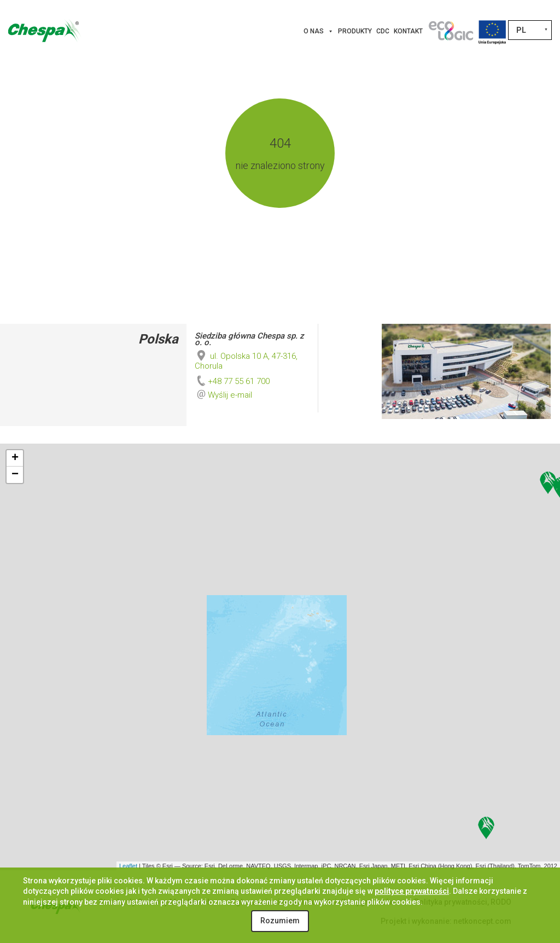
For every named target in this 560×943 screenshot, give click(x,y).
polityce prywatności (412, 891)
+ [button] (15, 458)
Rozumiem (280, 921)
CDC (383, 31)
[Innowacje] (451, 31)
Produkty (355, 31)
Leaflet (128, 866)
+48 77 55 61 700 (232, 381)
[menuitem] (530, 30)
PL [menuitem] (521, 30)
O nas (319, 31)
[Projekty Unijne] (492, 31)
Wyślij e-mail (230, 395)
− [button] (15, 475)
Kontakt (408, 31)
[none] (530, 30)
